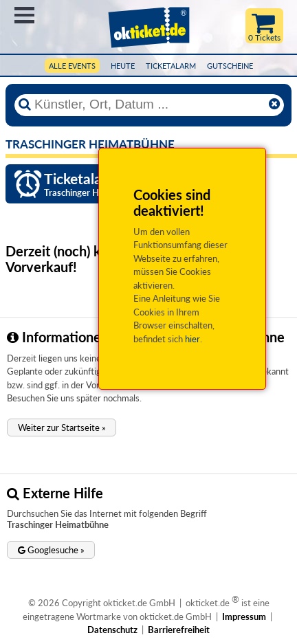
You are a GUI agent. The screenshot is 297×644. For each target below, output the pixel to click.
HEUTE (123, 66)
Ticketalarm (171, 66)
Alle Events (72, 66)
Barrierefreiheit (179, 630)
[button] (62, 428)
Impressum (244, 617)
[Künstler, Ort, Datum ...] (149, 104)
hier (192, 339)
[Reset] (274, 104)
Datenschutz (112, 630)
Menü (24, 15)
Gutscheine (230, 66)
